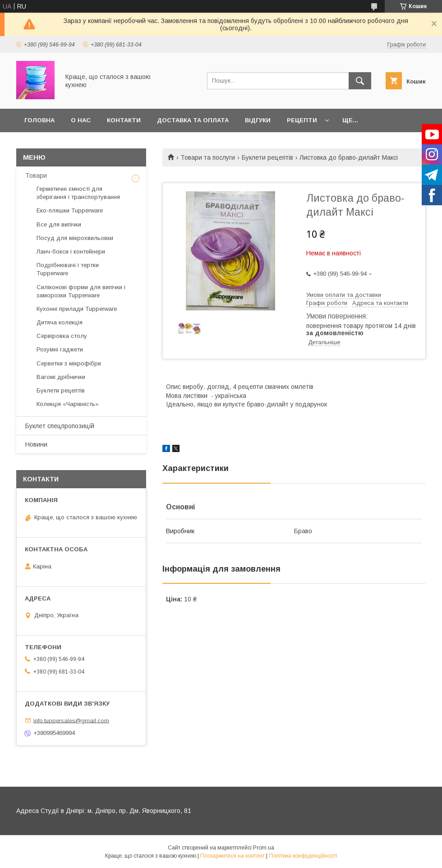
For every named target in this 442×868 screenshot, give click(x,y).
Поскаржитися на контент (233, 856)
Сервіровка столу (62, 336)
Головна (39, 120)
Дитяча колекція (60, 322)
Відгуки (258, 120)
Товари (36, 175)
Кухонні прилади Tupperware (77, 309)
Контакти (124, 120)
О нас (81, 120)
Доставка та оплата (193, 120)
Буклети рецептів (267, 157)
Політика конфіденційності (303, 856)
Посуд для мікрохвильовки (75, 238)
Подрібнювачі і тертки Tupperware (68, 269)
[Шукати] (360, 81)
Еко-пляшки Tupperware (70, 210)
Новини (36, 444)
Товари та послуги (208, 157)
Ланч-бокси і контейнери (71, 252)
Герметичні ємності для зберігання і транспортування (78, 193)
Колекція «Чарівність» (68, 404)
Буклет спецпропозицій (60, 426)
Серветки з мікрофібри (69, 363)
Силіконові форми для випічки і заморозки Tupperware (81, 291)
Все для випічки (59, 224)
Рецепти (302, 120)
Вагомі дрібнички (61, 377)
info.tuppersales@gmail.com (71, 720)
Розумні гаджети (60, 349)
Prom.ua (264, 848)
